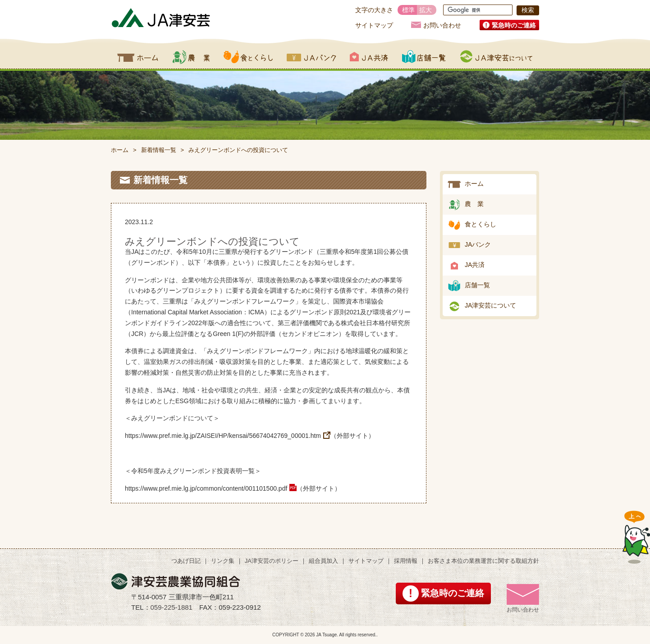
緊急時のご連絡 (514, 25)
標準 (408, 10)
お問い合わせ (442, 25)
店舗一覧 (424, 57)
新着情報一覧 (159, 150)
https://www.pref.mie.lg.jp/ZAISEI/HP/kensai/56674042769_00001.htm (223, 436)
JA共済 (369, 57)
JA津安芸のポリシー (272, 561)
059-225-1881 (172, 607)
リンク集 (223, 561)
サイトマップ (374, 25)
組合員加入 (323, 561)
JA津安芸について (496, 57)
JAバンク (311, 57)
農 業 (474, 204)
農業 (191, 57)
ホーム (138, 57)
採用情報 (406, 561)
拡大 (426, 10)
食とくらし (248, 57)
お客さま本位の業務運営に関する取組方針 (483, 561)
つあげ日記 (186, 561)
